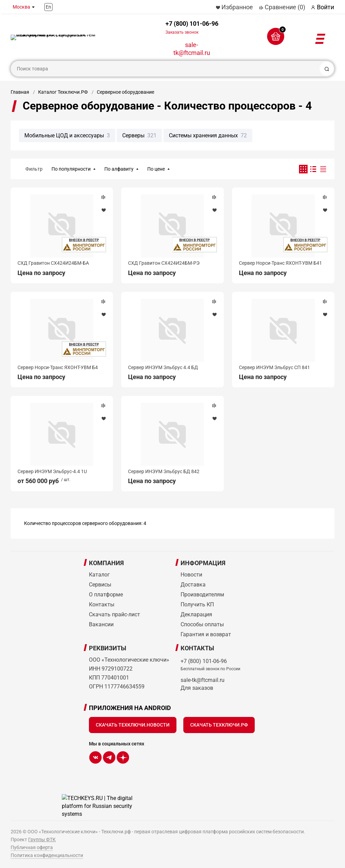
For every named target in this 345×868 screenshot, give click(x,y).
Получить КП (197, 604)
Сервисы (100, 585)
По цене (156, 169)
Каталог (99, 575)
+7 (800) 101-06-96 (192, 27)
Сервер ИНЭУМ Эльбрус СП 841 (274, 367)
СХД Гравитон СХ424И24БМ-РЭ (164, 263)
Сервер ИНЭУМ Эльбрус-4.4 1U (52, 471)
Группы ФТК (42, 840)
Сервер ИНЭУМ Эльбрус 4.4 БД (163, 367)
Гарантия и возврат (206, 634)
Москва (21, 7)
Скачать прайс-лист (114, 614)
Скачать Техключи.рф (219, 725)
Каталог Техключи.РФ (63, 92)
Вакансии (101, 624)
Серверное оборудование (125, 92)
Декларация (196, 614)
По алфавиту (119, 169)
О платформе (106, 595)
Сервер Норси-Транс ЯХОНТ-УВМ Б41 (280, 263)
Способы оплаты (202, 624)
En (48, 7)
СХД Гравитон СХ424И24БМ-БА (53, 263)
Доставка (193, 585)
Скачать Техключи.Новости (133, 725)
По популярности (71, 169)
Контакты (102, 604)
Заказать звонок (182, 32)
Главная (20, 92)
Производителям (202, 595)
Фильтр (34, 169)
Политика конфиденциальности (47, 855)
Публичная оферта (32, 847)
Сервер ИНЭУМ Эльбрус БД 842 (164, 471)
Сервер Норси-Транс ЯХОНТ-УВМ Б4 (58, 367)
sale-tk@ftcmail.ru (192, 49)
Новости (191, 575)
